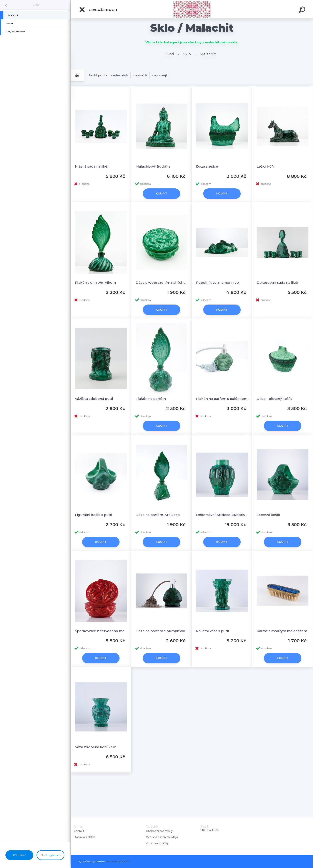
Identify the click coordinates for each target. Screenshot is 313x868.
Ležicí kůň (265, 166)
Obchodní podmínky (159, 831)
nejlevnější (120, 75)
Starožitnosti (98, 10)
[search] (303, 10)
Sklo (36, 5)
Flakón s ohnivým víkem (95, 282)
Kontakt (79, 831)
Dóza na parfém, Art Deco (158, 515)
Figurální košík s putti (93, 515)
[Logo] (192, 9)
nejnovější (160, 75)
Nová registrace (50, 855)
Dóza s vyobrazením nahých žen (162, 282)
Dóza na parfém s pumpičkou (161, 631)
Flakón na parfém (151, 399)
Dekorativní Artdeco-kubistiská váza (222, 515)
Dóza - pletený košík (274, 399)
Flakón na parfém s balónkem (222, 399)
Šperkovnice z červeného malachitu (101, 631)
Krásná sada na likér (92, 166)
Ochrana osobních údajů (162, 837)
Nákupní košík (210, 830)
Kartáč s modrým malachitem (282, 631)
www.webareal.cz (117, 861)
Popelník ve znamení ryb (217, 282)
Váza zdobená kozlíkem (96, 747)
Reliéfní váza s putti (212, 631)
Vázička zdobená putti (94, 399)
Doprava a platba (85, 837)
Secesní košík (268, 515)
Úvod (169, 54)
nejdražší (140, 75)
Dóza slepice (207, 166)
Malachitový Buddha (153, 166)
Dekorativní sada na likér (278, 282)
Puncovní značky (157, 843)
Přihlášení (19, 855)
